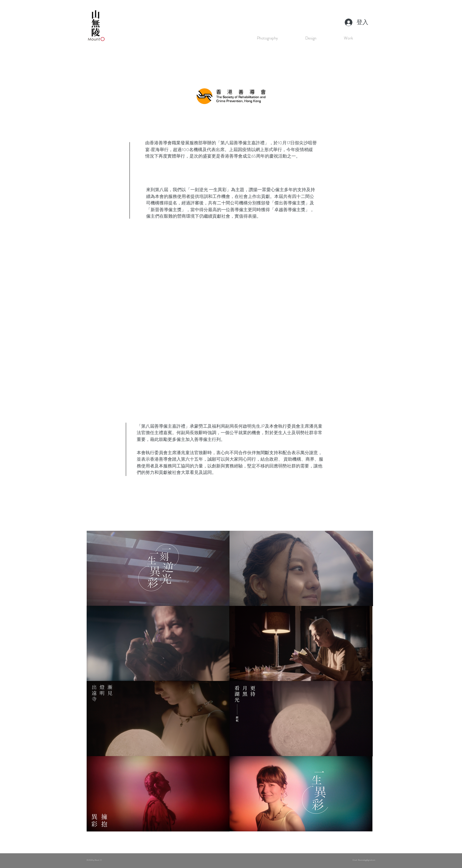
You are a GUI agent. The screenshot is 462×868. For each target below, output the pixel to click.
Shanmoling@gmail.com (367, 860)
